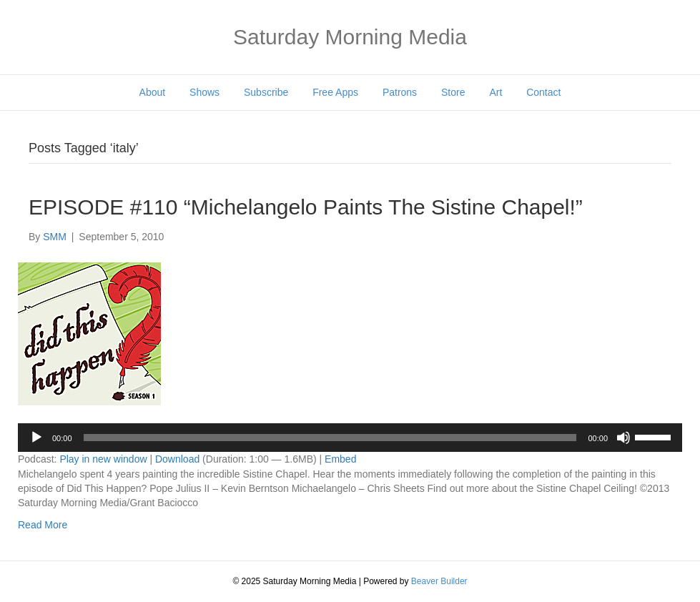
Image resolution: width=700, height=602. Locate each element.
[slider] (330, 438)
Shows (204, 92)
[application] (350, 438)
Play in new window (103, 459)
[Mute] (623, 438)
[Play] (36, 438)
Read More (43, 525)
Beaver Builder (439, 581)
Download (177, 459)
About (153, 92)
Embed (340, 459)
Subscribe (266, 92)
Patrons (400, 92)
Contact (543, 92)
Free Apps (335, 92)
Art (496, 92)
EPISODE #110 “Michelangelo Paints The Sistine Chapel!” (306, 207)
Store (453, 92)
